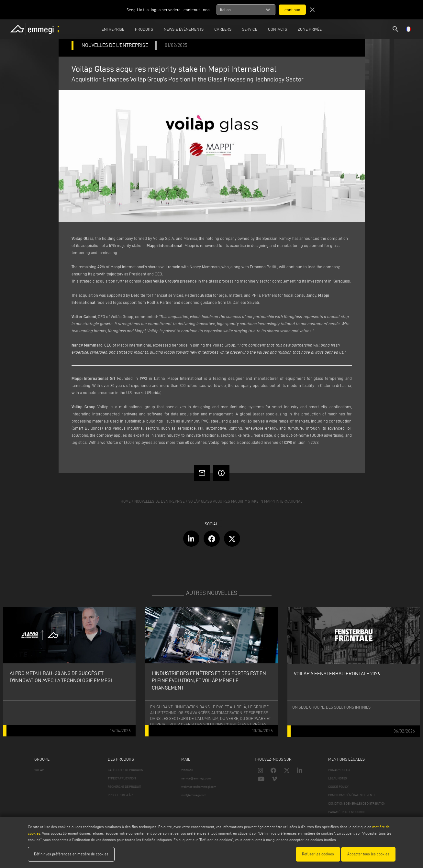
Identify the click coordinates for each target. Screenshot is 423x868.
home (126, 501)
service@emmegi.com (196, 778)
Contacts (278, 29)
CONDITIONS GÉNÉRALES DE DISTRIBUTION (357, 804)
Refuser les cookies (318, 854)
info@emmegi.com (194, 795)
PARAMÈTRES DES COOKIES (347, 812)
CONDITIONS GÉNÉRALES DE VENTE (352, 795)
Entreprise (113, 29)
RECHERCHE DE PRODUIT (124, 787)
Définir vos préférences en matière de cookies (71, 854)
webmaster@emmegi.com (199, 787)
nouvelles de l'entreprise (160, 501)
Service (250, 29)
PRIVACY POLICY (339, 770)
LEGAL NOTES (337, 778)
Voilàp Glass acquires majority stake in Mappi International (245, 501)
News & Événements (184, 29)
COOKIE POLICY (338, 787)
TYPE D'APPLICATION (122, 778)
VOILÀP (39, 770)
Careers (223, 29)
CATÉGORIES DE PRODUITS (125, 770)
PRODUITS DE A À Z (120, 795)
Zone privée (310, 29)
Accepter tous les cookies (368, 854)
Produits (144, 29)
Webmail (187, 770)
